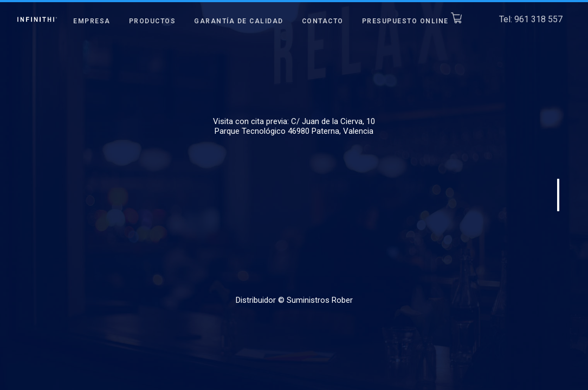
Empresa (92, 21)
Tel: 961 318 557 (531, 19)
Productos (153, 21)
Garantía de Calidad (239, 21)
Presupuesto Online (412, 21)
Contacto (323, 21)
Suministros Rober (320, 300)
